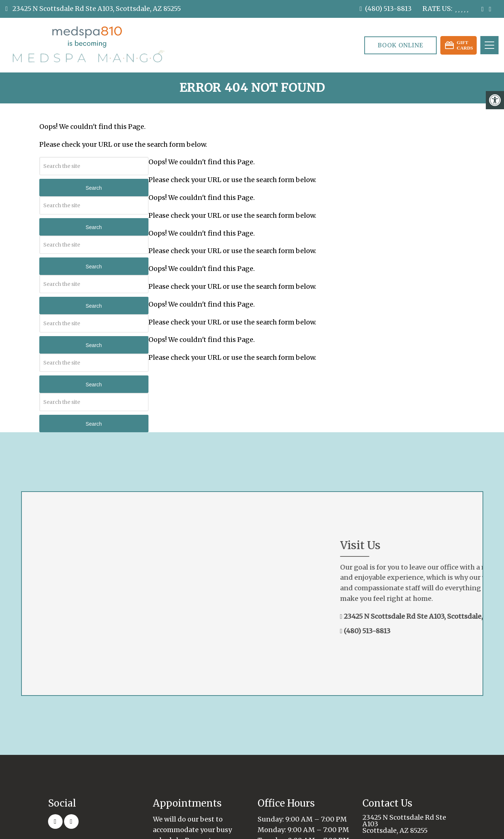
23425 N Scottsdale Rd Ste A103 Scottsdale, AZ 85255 (404, 824)
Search (94, 188)
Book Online (400, 45)
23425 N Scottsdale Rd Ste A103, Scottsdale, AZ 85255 (96, 9)
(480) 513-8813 (388, 9)
